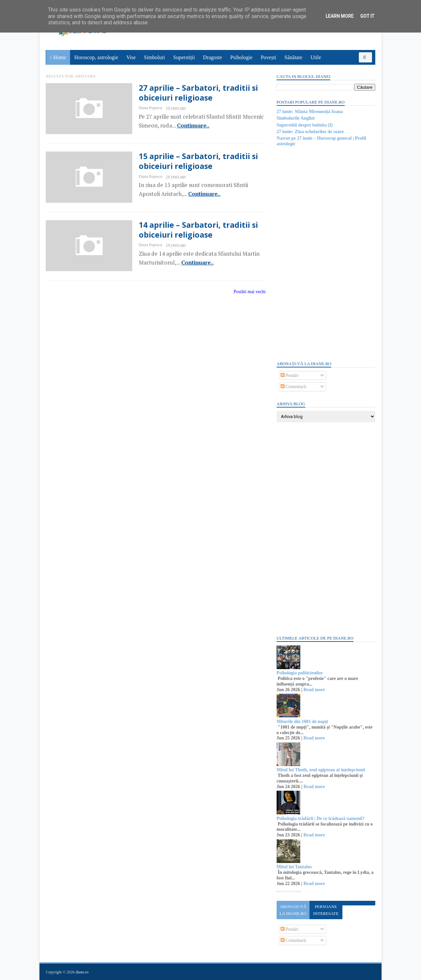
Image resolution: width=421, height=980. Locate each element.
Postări (289, 375)
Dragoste (213, 57)
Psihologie (241, 57)
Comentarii (293, 387)
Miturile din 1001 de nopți (302, 722)
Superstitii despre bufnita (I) (304, 125)
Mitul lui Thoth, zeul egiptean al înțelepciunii (321, 770)
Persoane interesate (325, 910)
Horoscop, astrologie (96, 57)
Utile (316, 57)
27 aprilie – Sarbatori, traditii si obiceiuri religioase (193, 93)
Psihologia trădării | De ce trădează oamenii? (320, 818)
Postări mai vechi (246, 292)
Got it (367, 16)
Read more (314, 690)
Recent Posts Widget (288, 891)
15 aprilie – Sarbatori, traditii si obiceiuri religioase (193, 161)
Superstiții (184, 57)
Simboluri (155, 57)
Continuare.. (188, 126)
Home (60, 57)
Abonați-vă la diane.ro (293, 910)
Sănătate (293, 57)
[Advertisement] (326, 253)
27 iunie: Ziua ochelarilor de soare (310, 132)
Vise (131, 57)
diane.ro (82, 972)
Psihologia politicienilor (299, 673)
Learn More (340, 16)
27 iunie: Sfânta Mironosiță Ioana (309, 112)
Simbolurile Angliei (295, 118)
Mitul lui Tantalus (294, 867)
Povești (269, 57)
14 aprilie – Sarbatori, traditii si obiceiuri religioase (193, 230)
